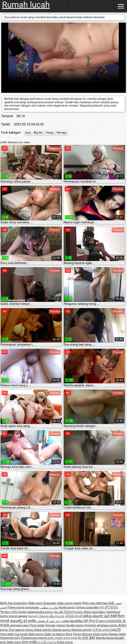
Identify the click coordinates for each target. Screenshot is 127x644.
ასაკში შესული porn (69, 612)
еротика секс (20, 625)
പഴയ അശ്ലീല (72, 621)
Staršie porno (62, 630)
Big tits (38, 133)
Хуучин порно (56, 625)
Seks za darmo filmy (59, 634)
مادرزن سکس (49, 607)
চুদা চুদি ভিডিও (109, 607)
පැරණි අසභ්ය (47, 642)
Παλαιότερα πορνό (34, 638)
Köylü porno (67, 607)
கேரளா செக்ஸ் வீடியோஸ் (46, 616)
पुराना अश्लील (30, 642)
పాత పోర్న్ (17, 621)
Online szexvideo (88, 607)
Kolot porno (65, 642)
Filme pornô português (24, 607)
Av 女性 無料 (86, 638)
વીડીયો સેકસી (74, 616)
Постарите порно (22, 630)
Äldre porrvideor (95, 612)
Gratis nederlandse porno (36, 612)
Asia (28, 133)
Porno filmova (83, 634)
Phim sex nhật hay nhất (98, 603)
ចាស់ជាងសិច (114, 621)
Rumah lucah (26, 5)
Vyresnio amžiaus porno (101, 625)
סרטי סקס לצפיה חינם (62, 638)
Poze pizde (37, 625)
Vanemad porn (10, 638)
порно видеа (18, 616)
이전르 (98, 630)
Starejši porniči (82, 630)
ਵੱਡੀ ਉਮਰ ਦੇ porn (95, 621)
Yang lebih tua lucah (14, 634)
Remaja (62, 133)
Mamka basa (105, 638)
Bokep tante (118, 634)
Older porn (35, 603)
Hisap (50, 133)
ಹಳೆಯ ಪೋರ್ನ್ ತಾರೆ (97, 616)
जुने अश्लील (30, 621)
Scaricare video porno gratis (62, 603)
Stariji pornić (43, 630)
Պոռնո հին (9, 612)
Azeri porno (101, 634)
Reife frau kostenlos (14, 603)
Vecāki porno (75, 625)
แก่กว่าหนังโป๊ (111, 630)
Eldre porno (37, 634)
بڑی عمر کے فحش (49, 621)
